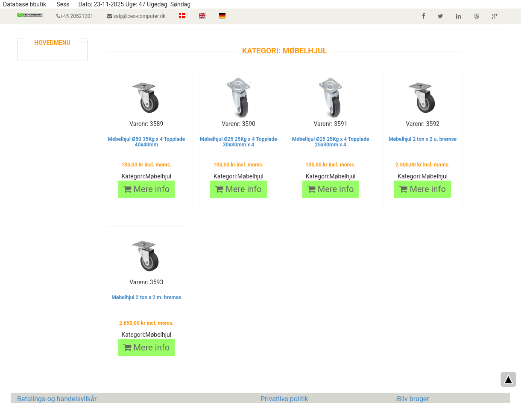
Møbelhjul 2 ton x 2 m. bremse (146, 297)
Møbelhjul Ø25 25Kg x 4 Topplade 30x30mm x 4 (239, 142)
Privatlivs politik (284, 399)
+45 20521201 (75, 16)
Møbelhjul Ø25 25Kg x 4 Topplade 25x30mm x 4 (331, 142)
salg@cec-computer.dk (136, 16)
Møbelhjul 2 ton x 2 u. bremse (423, 139)
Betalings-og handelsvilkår (57, 399)
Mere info (147, 189)
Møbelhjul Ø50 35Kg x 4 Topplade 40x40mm (146, 142)
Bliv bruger (413, 399)
